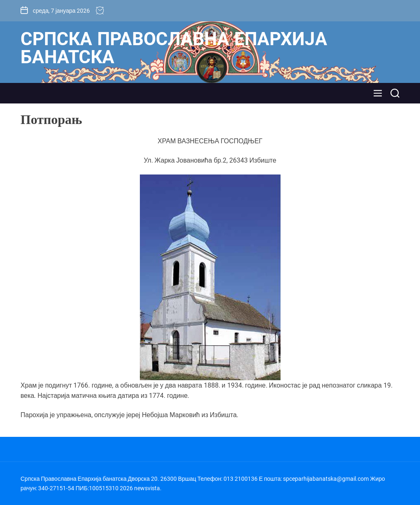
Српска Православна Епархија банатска (174, 48)
